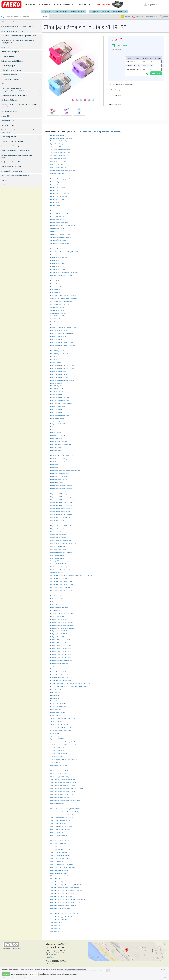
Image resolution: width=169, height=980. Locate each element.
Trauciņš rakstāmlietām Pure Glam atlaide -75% (65, 759)
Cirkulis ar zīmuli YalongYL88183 (61, 237)
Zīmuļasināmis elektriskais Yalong (61, 829)
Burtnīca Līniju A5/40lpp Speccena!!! (61, 138)
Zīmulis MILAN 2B (56, 923)
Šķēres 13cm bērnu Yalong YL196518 (62, 727)
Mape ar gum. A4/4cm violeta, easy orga (62, 500)
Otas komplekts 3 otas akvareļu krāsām (62, 570)
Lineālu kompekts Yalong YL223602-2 (62, 485)
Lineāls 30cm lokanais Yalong (59, 476)
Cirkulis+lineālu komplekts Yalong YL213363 (64, 252)
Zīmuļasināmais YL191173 (58, 823)
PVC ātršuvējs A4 (56, 689)
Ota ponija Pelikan (56, 561)
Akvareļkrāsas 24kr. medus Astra (60, 153)
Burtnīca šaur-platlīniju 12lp (59, 141)
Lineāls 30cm (54, 465)
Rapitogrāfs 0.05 (55, 692)
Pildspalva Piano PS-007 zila (59, 631)
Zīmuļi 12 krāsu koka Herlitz (59, 835)
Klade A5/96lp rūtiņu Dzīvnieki (60, 415)
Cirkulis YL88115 (56, 249)
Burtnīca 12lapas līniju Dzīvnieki (60, 182)
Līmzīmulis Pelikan (56, 450)
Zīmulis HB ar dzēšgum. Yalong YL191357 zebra (65, 902)
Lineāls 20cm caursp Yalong (59, 459)
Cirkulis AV (54, 231)
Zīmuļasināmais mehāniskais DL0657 (62, 815)
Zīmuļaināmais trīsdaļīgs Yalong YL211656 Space (65, 800)
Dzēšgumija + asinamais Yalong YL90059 (63, 257)
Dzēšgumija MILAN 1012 (58, 260)
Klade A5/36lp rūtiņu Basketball (60, 354)
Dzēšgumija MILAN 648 (58, 269)
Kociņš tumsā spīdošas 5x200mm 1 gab (62, 421)
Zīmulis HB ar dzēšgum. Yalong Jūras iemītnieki (65, 888)
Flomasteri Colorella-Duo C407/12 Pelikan (63, 295)
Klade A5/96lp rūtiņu (57, 409)
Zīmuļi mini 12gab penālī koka (59, 876)
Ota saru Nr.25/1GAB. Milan (59, 564)
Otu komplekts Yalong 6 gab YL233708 (62, 584)
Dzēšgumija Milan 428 (57, 266)
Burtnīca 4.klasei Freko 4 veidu (60, 211)
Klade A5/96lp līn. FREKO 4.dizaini (61, 403)
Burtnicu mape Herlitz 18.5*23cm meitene (63, 226)
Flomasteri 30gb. (55, 293)
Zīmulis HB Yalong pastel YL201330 (61, 917)
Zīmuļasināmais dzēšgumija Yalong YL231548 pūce (66, 812)
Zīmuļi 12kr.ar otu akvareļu (58, 847)
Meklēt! (45, 17)
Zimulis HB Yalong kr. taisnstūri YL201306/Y (64, 914)
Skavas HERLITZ (56, 716)
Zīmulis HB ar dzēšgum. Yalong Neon (62, 896)
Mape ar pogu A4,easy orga (58, 535)
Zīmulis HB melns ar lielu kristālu (60, 908)
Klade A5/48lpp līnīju (57, 383)
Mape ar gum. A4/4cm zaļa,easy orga (61, 502)
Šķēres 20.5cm (55, 733)
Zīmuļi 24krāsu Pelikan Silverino (60, 858)
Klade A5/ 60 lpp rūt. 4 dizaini (59, 330)
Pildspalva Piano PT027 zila (59, 637)
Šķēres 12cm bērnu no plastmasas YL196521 (64, 718)
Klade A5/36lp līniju (56, 339)
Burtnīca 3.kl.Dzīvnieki (57, 199)
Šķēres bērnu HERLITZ (57, 739)
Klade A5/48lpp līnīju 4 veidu (59, 386)
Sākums (46, 22)
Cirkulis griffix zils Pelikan (58, 240)
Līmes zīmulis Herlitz (57, 438)
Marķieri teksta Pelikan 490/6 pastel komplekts (64, 543)
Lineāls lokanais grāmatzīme (59, 479)
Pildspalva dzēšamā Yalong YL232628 (62, 625)
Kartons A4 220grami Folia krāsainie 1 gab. (63, 328)
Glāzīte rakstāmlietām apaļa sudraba (61, 301)
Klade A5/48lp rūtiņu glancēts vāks (61, 374)
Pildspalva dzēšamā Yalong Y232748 (61, 619)
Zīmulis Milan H (55, 928)
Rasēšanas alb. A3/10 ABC (58, 704)
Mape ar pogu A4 (56, 532)
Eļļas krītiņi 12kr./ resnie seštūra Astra (62, 275)
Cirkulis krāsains (55, 246)
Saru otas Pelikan (55, 710)
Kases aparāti (103, 5)
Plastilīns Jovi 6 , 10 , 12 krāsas (60, 672)
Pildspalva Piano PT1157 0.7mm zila (61, 645)
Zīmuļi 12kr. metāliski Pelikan (59, 844)
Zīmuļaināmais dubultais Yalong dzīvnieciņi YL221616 (67, 788)
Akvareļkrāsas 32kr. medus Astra (60, 155)
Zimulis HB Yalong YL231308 (59, 920)
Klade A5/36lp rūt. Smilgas (58, 348)
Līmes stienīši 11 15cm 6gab (59, 435)
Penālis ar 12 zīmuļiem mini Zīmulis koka (63, 613)
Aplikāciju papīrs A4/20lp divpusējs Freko (63, 170)
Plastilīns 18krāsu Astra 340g (59, 678)
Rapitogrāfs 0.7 (55, 701)
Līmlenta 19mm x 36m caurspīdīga (61, 444)
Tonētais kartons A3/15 (57, 747)
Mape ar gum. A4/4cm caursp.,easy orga (62, 497)
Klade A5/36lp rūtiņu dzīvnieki (60, 357)
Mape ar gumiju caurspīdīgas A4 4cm (61, 514)
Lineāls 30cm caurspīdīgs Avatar (60, 473)
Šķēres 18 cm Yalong (57, 144)
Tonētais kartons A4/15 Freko (59, 753)
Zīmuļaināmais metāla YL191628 (60, 797)
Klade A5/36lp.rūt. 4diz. (58, 363)
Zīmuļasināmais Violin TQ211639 (60, 820)
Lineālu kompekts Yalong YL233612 (61, 488)
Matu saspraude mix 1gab (58, 549)
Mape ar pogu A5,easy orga (58, 538)
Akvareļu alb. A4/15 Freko (58, 161)
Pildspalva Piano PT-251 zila (59, 634)
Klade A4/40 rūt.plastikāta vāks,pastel (62, 333)
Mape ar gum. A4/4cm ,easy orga (60, 494)
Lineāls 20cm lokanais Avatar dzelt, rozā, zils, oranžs (66, 462)
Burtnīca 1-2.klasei (56, 176)
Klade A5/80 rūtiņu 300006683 (60, 400)
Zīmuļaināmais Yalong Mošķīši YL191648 (63, 780)
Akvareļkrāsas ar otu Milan (58, 158)
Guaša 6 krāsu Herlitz (57, 322)
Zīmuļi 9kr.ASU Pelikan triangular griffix (63, 867)
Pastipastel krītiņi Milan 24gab (59, 608)
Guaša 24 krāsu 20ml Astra (58, 316)
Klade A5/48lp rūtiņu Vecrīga (59, 377)
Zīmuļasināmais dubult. (57, 803)
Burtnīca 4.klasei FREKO (58, 208)
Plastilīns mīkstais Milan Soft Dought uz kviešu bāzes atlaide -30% (70, 683)
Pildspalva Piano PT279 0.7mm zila (61, 654)
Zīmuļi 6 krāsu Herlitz (57, 861)
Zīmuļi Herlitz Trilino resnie (59, 873)
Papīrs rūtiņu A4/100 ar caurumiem (61, 599)
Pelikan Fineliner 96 (56, 610)
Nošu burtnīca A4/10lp (57, 555)
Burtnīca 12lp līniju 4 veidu (59, 185)
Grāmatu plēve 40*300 (57, 307)
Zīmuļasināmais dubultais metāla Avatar (62, 806)
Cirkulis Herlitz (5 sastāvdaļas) (60, 243)
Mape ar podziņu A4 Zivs (58, 529)
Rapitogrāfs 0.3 (55, 695)
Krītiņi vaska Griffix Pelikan (59, 424)
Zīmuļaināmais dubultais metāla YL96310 (63, 786)
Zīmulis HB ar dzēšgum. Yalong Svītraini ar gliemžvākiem (68, 899)
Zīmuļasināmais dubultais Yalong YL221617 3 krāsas (66, 809)
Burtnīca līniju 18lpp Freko (58, 217)
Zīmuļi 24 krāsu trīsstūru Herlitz (60, 855)
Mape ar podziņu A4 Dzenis (59, 520)
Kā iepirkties (85, 5)
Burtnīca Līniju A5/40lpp (58, 135)
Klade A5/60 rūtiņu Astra (58, 389)
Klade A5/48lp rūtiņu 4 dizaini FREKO (62, 365)
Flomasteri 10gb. (55, 284)
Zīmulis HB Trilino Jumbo (58, 911)
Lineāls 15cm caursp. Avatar (59, 453)
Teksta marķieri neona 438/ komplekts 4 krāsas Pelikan (67, 742)
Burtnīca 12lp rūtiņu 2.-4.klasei (60, 193)
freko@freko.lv (50, 957)
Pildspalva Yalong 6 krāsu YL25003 (61, 660)
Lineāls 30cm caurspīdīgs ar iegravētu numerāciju (65, 471)
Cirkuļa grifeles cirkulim (58, 228)
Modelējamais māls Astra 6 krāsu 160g (62, 552)
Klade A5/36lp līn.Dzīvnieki (59, 336)
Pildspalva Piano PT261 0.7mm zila (61, 651)
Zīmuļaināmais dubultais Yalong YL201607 (63, 791)
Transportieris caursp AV (58, 756)
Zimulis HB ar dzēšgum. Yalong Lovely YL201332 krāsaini (68, 885)
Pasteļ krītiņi (54, 602)
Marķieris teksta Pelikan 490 (59, 546)
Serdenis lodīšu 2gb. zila (58, 713)
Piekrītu (6, 974)
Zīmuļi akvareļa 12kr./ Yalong (59, 870)
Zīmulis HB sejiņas (56, 879)
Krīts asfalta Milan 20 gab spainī (60, 427)
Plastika (53, 669)
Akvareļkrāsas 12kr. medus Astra (60, 147)
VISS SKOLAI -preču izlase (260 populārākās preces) (66, 22)
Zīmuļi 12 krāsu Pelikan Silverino (60, 838)
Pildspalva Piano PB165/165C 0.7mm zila (63, 628)
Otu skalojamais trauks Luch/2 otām (61, 590)
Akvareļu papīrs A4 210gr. (58, 167)
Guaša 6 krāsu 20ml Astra (58, 319)
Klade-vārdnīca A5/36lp (57, 418)
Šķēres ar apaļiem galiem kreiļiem (60, 736)
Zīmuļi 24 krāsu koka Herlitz (59, 853)
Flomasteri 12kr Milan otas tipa (60, 287)
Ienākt (163, 5)
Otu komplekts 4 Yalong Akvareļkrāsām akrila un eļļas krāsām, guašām (71, 575)
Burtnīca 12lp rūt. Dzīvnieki (59, 187)
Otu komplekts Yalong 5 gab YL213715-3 (63, 581)
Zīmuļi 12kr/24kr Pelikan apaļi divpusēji (62, 850)
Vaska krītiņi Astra (56, 762)
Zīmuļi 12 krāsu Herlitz (57, 832)
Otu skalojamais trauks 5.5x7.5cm (60, 587)
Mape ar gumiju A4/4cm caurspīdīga (61, 508)
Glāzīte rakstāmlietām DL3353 (59, 304)
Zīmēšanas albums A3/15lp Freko (60, 771)
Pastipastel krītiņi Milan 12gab (59, 605)
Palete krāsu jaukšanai (57, 593)
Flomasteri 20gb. (55, 290)
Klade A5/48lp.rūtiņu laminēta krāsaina (62, 380)
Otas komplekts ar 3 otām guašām (60, 567)
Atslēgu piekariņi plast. (57, 173)
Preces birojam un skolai (38, 5)
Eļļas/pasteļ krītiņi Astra (57, 278)
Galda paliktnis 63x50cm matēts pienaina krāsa (64, 298)
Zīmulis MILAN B (56, 925)
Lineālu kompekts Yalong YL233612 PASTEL (64, 491)
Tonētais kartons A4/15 (57, 750)
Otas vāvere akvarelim (57, 573)
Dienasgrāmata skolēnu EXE (59, 255)
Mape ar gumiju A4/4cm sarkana (60, 511)
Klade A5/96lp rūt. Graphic (58, 406)
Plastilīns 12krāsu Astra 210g (59, 675)
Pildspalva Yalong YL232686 (59, 663)
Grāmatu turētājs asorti (57, 310)
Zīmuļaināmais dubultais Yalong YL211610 (63, 783)
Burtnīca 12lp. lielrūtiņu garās (59, 196)
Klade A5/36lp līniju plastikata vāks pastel (63, 342)
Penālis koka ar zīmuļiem (58, 616)
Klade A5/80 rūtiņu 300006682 (60, 398)
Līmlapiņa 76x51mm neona (59, 441)
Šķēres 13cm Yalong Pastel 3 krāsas (61, 730)
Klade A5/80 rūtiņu (56, 395)
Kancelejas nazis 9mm (57, 325)
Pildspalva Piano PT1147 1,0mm (60, 640)
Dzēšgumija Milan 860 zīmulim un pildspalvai (64, 272)
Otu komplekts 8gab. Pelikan (59, 578)
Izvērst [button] (164, 970)
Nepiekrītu (34, 974)
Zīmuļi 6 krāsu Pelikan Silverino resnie (62, 864)
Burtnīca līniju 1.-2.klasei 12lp (59, 214)
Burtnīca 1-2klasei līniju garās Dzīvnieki (62, 179)
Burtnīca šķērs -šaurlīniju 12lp (59, 220)
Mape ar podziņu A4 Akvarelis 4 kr (61, 517)
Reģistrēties (152, 5)
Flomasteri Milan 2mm (57, 281)
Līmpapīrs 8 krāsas (56, 447)
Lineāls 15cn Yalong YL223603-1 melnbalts (63, 456)
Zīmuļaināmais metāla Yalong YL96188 (62, 794)
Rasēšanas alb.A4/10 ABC (58, 707)
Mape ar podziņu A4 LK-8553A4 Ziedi (62, 523)
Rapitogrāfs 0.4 (55, 698)
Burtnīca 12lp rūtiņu (56, 190)
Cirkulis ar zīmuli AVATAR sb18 (60, 234)
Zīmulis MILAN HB (56, 931)
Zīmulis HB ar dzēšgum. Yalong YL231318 (63, 905)
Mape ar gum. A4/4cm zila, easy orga (61, 505)
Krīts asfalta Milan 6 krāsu (58, 430)
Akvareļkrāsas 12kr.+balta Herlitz (60, 150)
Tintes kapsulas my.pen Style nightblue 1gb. (63, 745)
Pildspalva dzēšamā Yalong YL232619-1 (62, 622)
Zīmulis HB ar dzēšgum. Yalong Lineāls (62, 893)
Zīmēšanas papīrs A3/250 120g (60, 777)
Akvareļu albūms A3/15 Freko (59, 164)
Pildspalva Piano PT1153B (58, 643)
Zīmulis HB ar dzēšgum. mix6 (59, 882)
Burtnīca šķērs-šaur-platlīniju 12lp (60, 223)
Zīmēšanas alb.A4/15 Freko (59, 765)
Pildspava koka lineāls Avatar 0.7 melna (62, 666)
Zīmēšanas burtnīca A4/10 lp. (59, 774)
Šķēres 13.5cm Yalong (57, 721)
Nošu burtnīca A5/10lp (57, 558)
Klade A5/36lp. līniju (57, 360)
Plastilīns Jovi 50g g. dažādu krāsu (61, 680)
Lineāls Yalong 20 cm (57, 482)
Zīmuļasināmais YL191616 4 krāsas (61, 826)
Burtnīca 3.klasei (55, 202)
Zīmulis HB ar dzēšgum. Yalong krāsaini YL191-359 (66, 890)
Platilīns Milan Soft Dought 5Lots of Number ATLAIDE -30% (69, 686)
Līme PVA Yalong (56, 433)
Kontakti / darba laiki (65, 5)
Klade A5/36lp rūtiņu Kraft (58, 351)
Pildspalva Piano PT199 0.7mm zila (61, 648)
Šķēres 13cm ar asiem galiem (59, 724)
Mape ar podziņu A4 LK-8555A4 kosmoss (63, 526)
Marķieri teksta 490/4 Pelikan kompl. (61, 541)
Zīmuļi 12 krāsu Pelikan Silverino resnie (62, 841)
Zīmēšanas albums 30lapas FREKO (61, 768)
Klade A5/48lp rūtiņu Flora (58, 371)
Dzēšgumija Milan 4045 (57, 263)
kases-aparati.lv (51, 964)
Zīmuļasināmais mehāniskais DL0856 (62, 818)
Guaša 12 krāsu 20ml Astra (58, 313)
